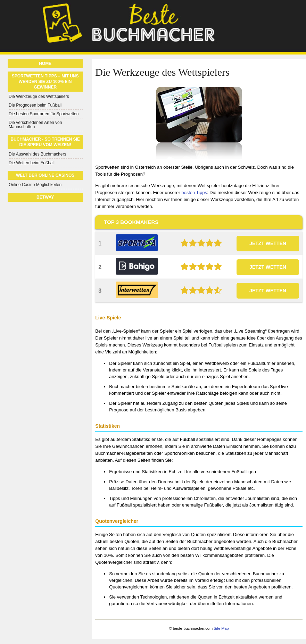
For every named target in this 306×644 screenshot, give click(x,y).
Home (45, 64)
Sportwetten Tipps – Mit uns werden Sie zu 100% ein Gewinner (45, 82)
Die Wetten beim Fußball (32, 163)
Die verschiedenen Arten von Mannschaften (35, 125)
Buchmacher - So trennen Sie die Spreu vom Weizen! (45, 142)
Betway (45, 197)
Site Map (221, 628)
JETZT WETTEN (268, 243)
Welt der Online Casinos (45, 175)
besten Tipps (194, 193)
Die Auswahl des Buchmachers (37, 154)
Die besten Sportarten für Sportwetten (44, 114)
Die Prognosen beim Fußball (35, 105)
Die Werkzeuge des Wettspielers (39, 97)
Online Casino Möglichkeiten (35, 185)
